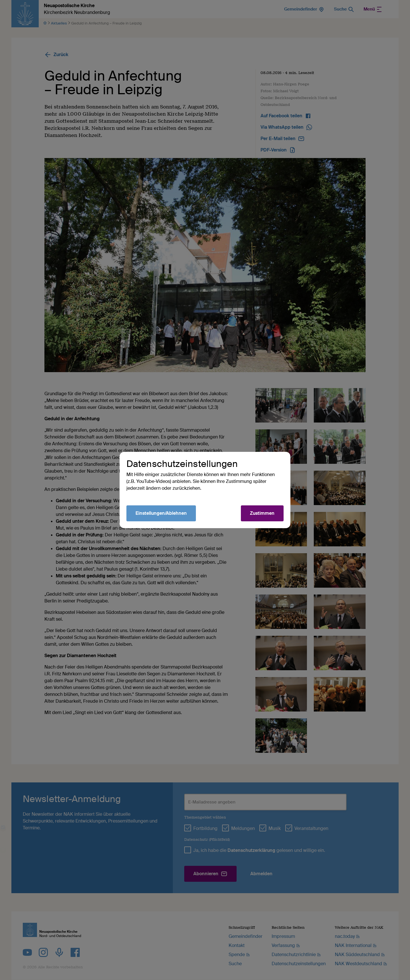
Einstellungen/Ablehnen (161, 513)
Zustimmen (262, 513)
